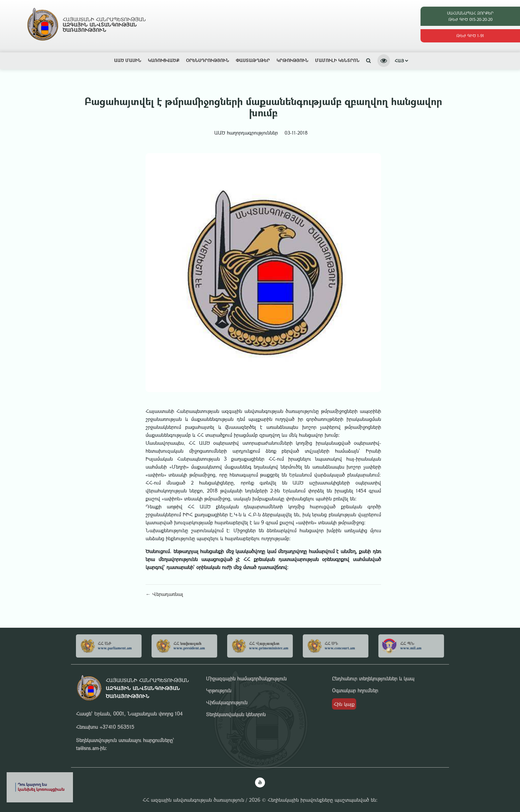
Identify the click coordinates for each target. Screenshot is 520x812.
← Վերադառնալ (164, 594)
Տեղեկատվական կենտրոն (236, 714)
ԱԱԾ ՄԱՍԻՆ (128, 60)
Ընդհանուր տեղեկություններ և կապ (373, 678)
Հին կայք (344, 704)
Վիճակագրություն (227, 702)
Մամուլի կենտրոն (337, 60)
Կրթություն (292, 60)
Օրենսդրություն (208, 60)
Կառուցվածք (164, 60)
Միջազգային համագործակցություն (246, 678)
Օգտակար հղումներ (355, 690)
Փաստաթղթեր (253, 60)
